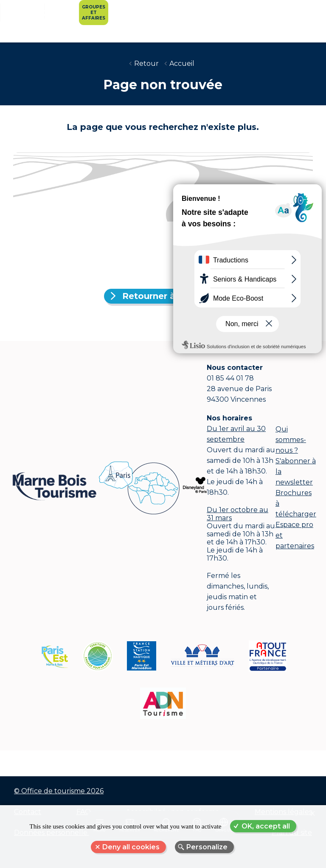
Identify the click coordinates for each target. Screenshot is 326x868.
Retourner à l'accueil (168, 296)
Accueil (182, 63)
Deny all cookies (131, 847)
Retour (146, 63)
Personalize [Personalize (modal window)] (207, 847)
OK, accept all (266, 826)
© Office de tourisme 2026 (59, 791)
